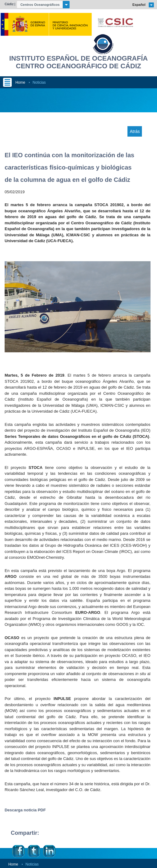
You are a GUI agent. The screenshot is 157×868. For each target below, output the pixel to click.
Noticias (39, 82)
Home (20, 82)
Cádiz (9, 4)
